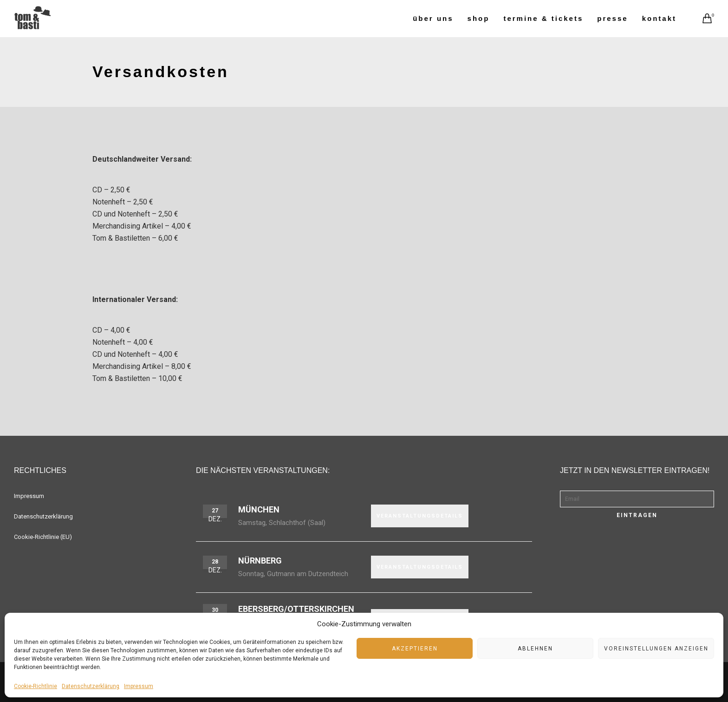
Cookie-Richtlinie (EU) (43, 537)
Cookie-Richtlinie (36, 686)
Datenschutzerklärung (91, 686)
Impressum (139, 686)
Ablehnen (535, 649)
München (259, 509)
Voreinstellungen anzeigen (656, 649)
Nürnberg (260, 561)
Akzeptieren (415, 649)
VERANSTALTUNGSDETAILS (420, 516)
